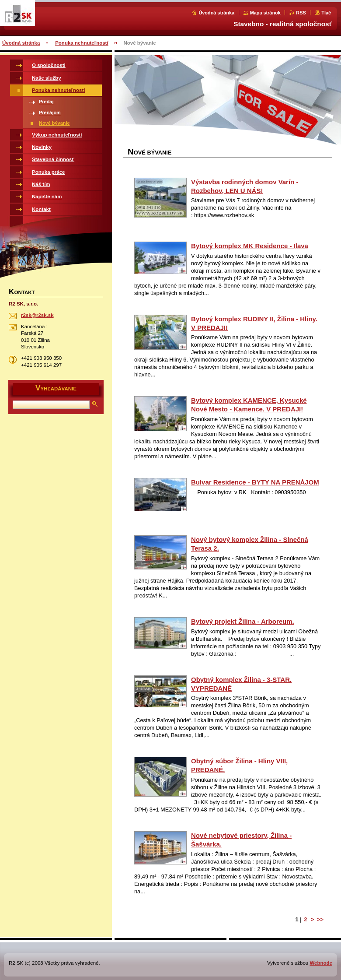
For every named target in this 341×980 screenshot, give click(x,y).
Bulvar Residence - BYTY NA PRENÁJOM (255, 482)
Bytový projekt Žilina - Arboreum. (243, 621)
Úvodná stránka (216, 13)
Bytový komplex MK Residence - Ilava (250, 246)
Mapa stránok (265, 13)
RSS (301, 13)
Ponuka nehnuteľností (82, 43)
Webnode (321, 963)
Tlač (326, 13)
